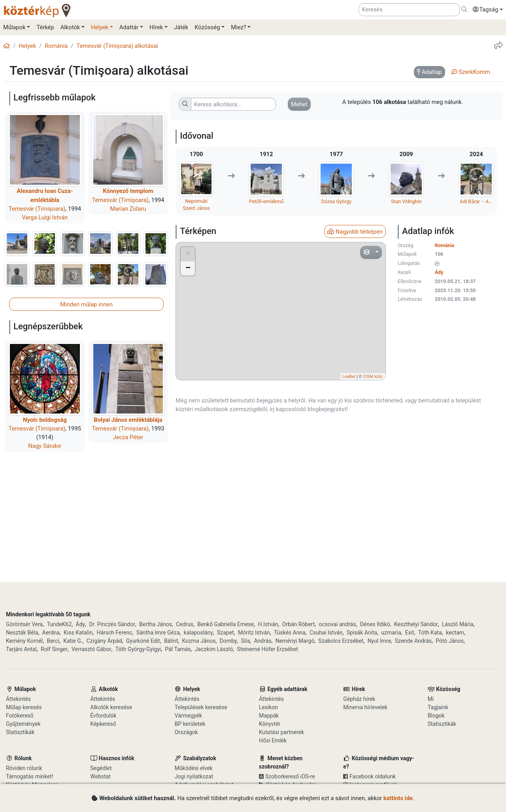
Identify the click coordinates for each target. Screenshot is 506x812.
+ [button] (188, 254)
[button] (486, 10)
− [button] (188, 268)
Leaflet (349, 376)
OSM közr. (373, 376)
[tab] (430, 72)
